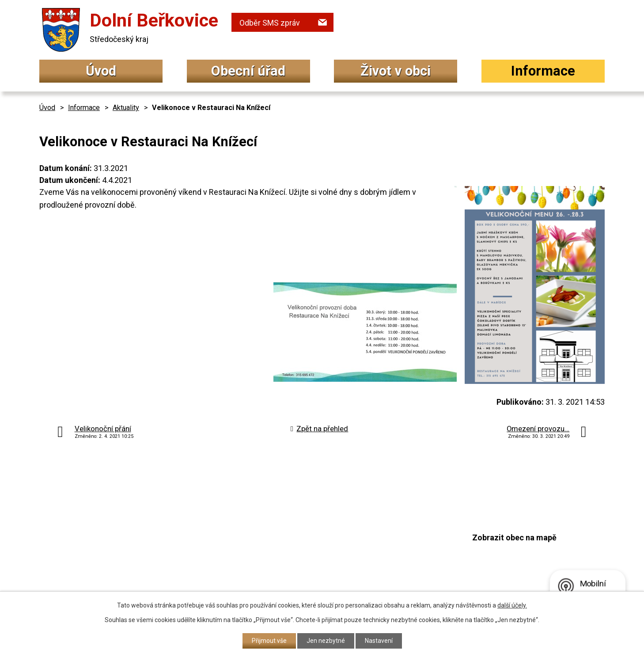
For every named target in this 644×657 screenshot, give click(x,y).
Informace (543, 71)
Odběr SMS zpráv (270, 23)
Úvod (101, 71)
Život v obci (396, 71)
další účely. (512, 605)
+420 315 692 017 (275, 544)
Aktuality (126, 108)
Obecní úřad (248, 71)
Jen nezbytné (326, 641)
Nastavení (379, 641)
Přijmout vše (269, 641)
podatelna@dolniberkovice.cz (298, 560)
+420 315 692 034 (275, 526)
